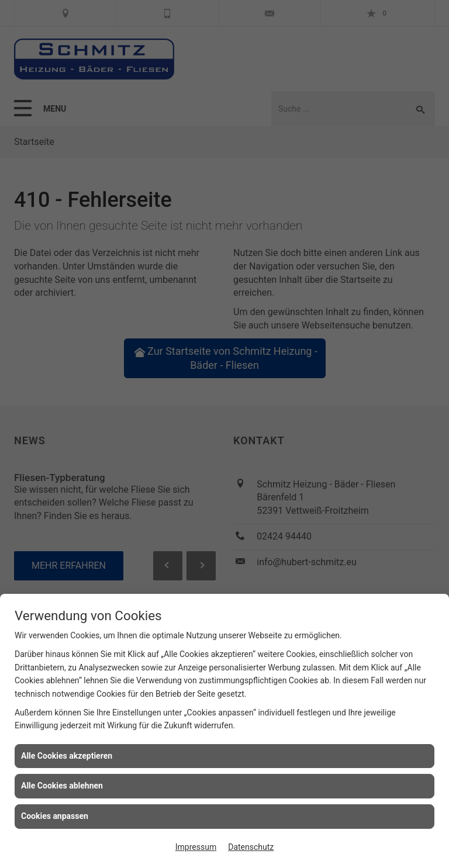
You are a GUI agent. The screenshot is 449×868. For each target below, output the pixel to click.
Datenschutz (251, 847)
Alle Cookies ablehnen (62, 786)
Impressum (196, 847)
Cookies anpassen (55, 816)
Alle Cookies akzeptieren (67, 756)
